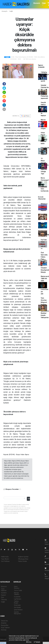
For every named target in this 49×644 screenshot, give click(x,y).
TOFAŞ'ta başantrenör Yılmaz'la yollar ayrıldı (45, 77)
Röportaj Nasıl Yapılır (44, 217)
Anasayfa (5, 11)
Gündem (4, 593)
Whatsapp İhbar (23, 559)
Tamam (37, 642)
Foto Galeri (47, 542)
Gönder (29, 499)
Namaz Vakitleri (17, 594)
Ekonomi (37, 3)
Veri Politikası (5, 561)
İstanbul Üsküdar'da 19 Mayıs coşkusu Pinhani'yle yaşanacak (45, 92)
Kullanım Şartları (23, 557)
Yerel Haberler (4, 590)
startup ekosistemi (6, 643)
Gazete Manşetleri (17, 613)
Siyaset (3, 595)
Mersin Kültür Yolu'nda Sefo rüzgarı (44, 124)
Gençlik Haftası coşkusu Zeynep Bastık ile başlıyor (44, 109)
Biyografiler (5, 625)
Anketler (4, 623)
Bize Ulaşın (47, 576)
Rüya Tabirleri (5, 628)
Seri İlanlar (17, 607)
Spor (3, 597)
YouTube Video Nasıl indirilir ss (44, 244)
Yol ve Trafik (18, 590)
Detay (29, 642)
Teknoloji (4, 600)
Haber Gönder (23, 561)
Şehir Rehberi (18, 610)
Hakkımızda (5, 557)
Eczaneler (17, 597)
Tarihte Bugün (16, 602)
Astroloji (4, 630)
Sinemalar (17, 605)
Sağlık (11, 11)
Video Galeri (47, 550)
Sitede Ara (4, 621)
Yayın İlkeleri (5, 559)
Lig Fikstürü (18, 599)
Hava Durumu (17, 587)
